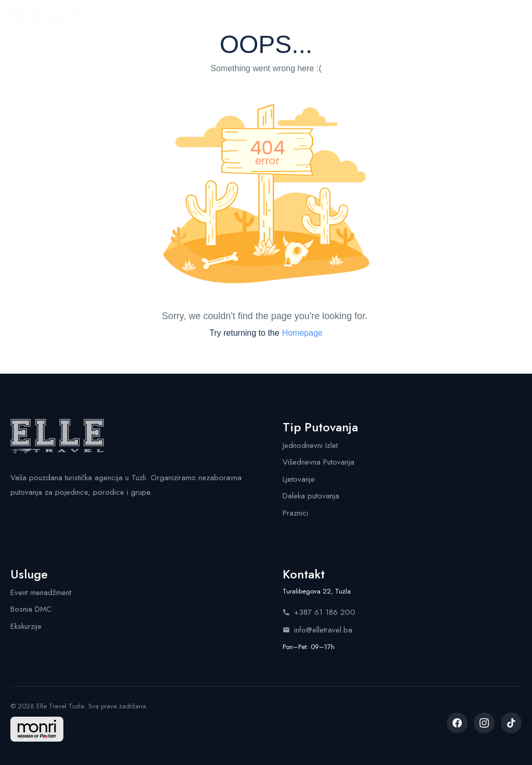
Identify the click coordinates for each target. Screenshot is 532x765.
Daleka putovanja (311, 496)
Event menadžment (41, 592)
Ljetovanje (299, 479)
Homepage (302, 333)
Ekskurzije (26, 626)
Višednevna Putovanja (318, 462)
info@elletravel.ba (317, 630)
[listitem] (457, 723)
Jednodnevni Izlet (310, 445)
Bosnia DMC (31, 609)
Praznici (295, 513)
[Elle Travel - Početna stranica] (47, 17)
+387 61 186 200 (319, 612)
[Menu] (512, 17)
